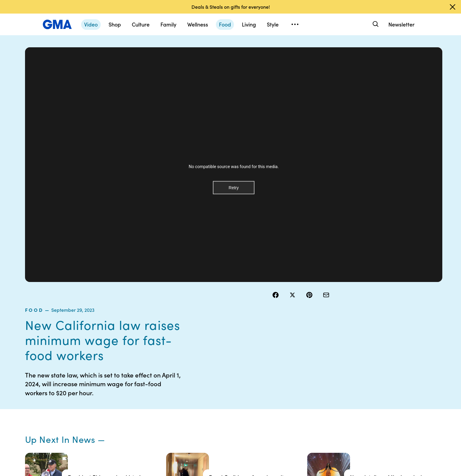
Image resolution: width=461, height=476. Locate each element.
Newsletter (401, 24)
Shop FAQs (322, 365)
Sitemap (379, 365)
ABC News (321, 376)
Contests (201, 365)
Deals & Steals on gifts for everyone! (231, 7)
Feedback (262, 419)
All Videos (320, 397)
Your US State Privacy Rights (273, 368)
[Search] (375, 24)
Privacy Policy (206, 387)
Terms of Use (205, 376)
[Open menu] (295, 24)
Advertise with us (209, 430)
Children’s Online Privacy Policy (209, 416)
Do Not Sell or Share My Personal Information (215, 400)
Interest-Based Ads (271, 381)
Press (257, 408)
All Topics (320, 408)
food (280, 63)
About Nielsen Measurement (265, 395)
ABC (316, 387)
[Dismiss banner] (453, 7)
